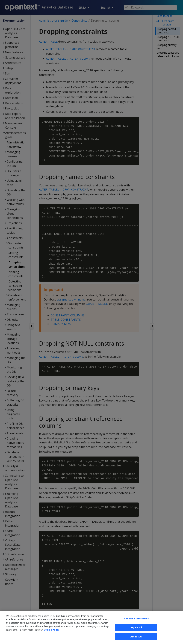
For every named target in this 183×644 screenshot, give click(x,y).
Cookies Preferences (136, 623)
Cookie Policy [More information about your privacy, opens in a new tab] (52, 634)
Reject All (136, 632)
